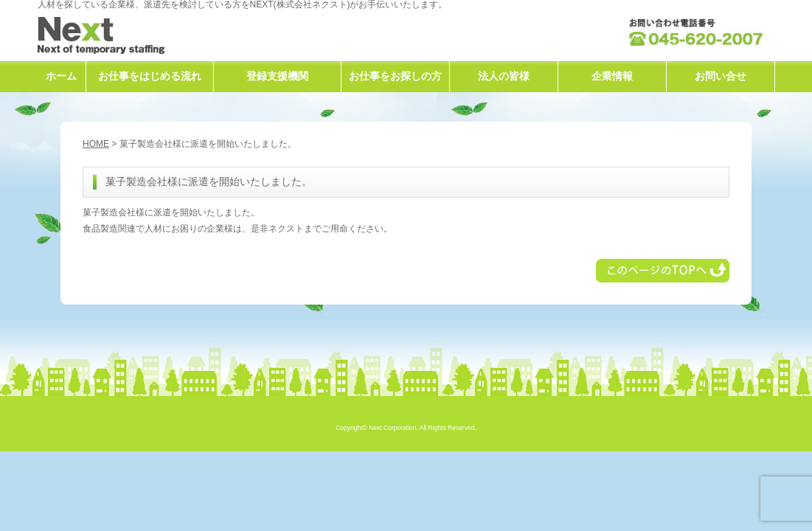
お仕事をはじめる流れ (150, 76)
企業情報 (612, 76)
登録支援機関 (277, 76)
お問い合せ (721, 76)
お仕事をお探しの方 (395, 76)
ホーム (61, 76)
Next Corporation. (393, 428)
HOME (96, 144)
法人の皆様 (504, 76)
